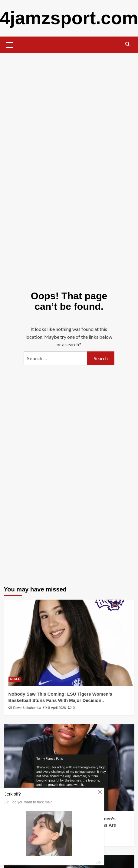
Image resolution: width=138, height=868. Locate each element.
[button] (10, 44)
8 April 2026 (57, 708)
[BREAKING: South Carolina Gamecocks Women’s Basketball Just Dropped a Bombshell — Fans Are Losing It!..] (69, 768)
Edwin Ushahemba (27, 708)
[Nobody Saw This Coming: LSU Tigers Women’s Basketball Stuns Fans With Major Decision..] (69, 643)
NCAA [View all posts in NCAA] (15, 679)
